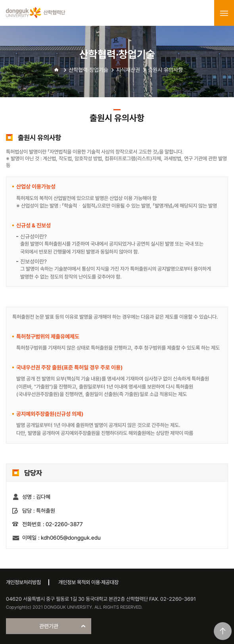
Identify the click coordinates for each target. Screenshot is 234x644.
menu (224, 13)
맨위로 (223, 631)
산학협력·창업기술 (88, 70)
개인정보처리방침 (23, 582)
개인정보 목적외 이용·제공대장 (88, 582)
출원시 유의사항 (165, 70)
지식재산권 (128, 70)
